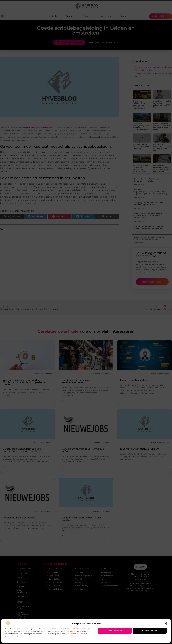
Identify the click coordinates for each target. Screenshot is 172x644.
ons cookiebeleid (76, 634)
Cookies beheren (150, 631)
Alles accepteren (115, 631)
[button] (165, 624)
